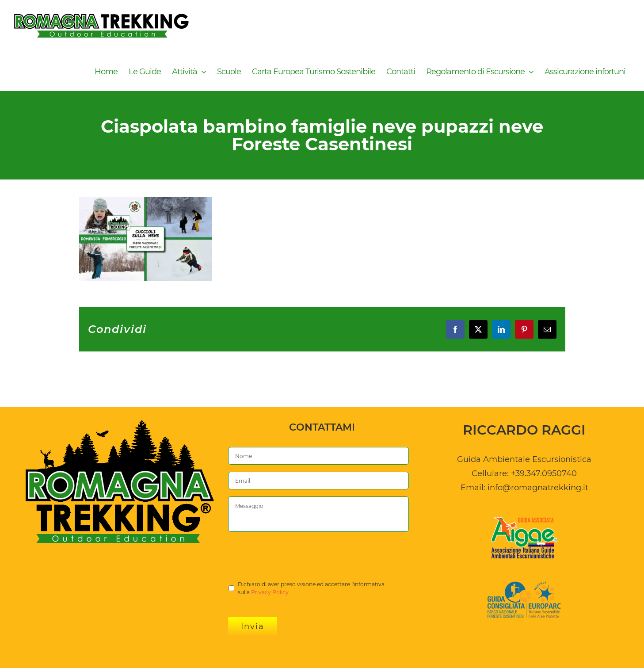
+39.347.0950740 (544, 473)
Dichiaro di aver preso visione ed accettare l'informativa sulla (311, 589)
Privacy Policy (270, 592)
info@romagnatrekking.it (538, 488)
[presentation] (295, 556)
